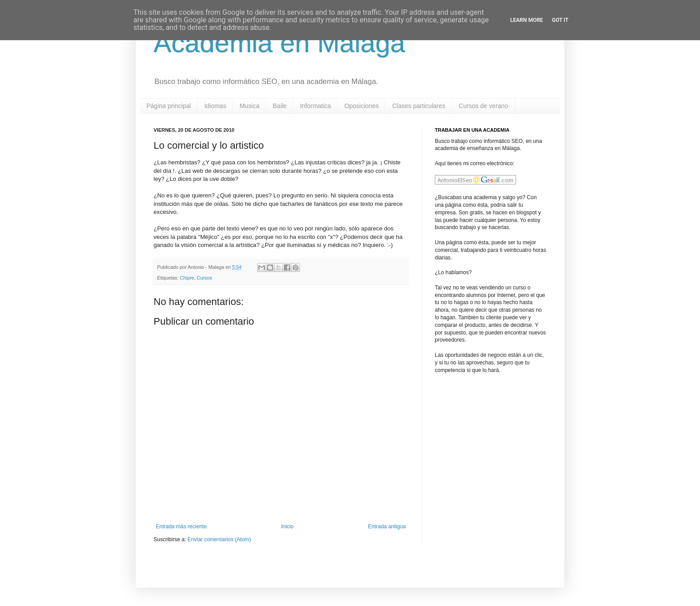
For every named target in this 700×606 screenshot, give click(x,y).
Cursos (204, 278)
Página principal (169, 106)
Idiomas (215, 106)
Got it (560, 20)
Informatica (315, 106)
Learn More (527, 20)
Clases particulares (419, 106)
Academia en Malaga (279, 43)
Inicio (287, 527)
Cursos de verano (484, 106)
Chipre (187, 278)
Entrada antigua (387, 527)
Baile (280, 106)
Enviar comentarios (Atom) (219, 539)
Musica (250, 106)
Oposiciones (361, 106)
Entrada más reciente (181, 527)
